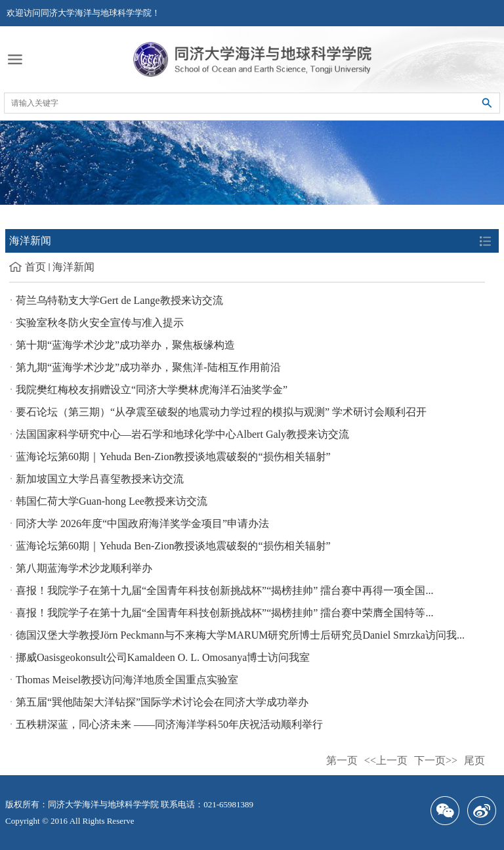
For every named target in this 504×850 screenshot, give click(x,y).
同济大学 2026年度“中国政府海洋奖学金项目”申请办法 (142, 523)
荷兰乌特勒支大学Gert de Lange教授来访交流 (119, 300)
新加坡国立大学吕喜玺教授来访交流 (100, 479)
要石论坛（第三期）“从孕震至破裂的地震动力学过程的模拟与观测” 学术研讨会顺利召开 (221, 412)
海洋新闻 (73, 267)
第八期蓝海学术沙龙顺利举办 (84, 568)
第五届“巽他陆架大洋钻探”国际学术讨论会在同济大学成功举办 (162, 702)
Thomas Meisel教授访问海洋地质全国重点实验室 (127, 680)
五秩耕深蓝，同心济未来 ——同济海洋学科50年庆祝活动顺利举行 (169, 724)
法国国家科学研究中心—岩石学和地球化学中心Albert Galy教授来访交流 (182, 434)
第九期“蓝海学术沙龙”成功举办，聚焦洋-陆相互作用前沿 (148, 367)
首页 (35, 267)
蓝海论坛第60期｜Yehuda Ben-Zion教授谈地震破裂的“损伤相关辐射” (173, 457)
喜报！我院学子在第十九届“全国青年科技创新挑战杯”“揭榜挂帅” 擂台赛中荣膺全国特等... (224, 613)
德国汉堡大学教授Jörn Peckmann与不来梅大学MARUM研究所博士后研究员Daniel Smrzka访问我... (240, 635)
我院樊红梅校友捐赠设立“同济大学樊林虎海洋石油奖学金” (152, 390)
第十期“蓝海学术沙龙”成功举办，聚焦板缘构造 (125, 345)
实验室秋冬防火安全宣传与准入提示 (100, 323)
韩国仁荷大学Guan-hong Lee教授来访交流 (112, 501)
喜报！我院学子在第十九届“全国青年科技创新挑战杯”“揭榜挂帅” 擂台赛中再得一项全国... (224, 590)
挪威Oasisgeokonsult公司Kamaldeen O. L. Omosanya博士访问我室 (163, 657)
